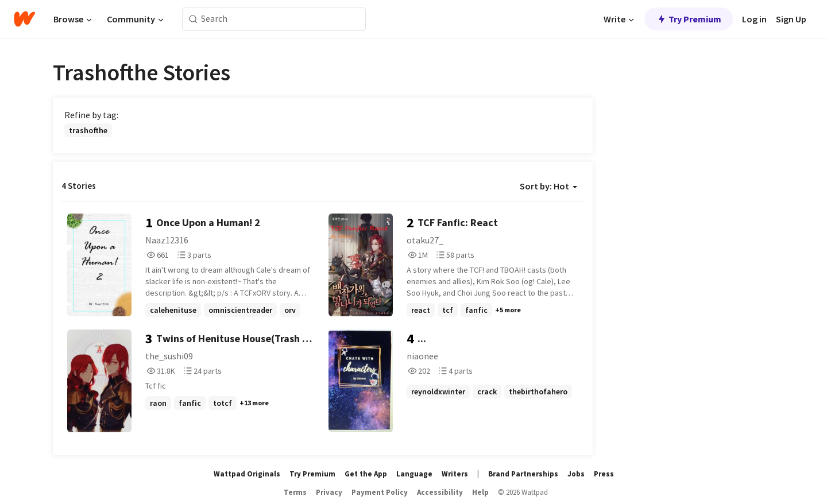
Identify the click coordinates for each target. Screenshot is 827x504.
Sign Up (791, 19)
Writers (455, 474)
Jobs (576, 474)
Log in (754, 19)
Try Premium (689, 19)
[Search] (193, 19)
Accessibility (440, 492)
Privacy (329, 492)
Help (480, 492)
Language (414, 474)
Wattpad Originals (247, 474)
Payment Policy (380, 492)
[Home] (24, 19)
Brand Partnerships (523, 474)
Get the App (366, 474)
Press (604, 474)
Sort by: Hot (548, 186)
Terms (295, 492)
